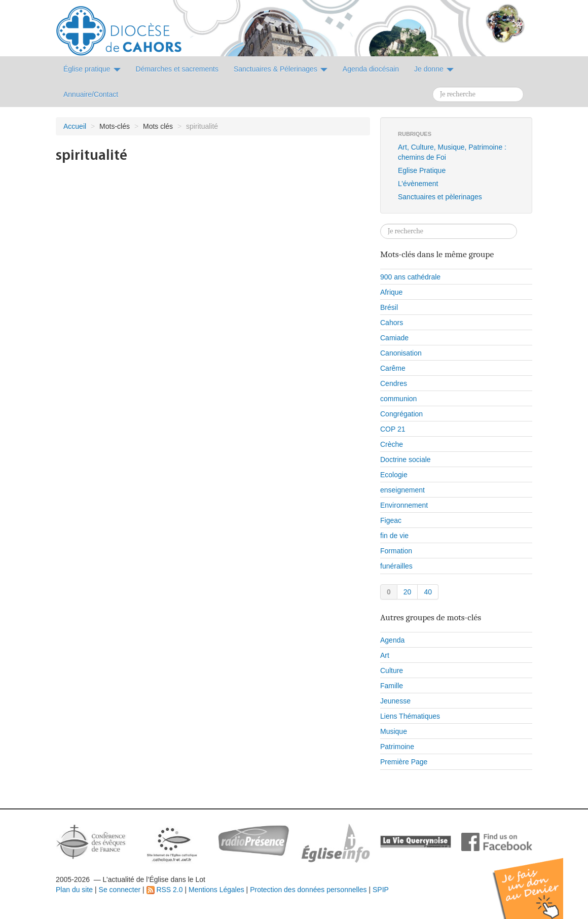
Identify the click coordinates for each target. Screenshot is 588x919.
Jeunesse (395, 701)
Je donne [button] (434, 69)
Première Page (404, 762)
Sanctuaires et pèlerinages (440, 197)
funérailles (396, 566)
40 (428, 592)
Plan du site (74, 890)
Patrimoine (397, 747)
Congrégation (401, 414)
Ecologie (394, 475)
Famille (392, 686)
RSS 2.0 (165, 890)
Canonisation (401, 353)
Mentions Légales (216, 890)
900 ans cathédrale (410, 277)
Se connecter (120, 890)
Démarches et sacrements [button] (177, 69)
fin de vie (394, 536)
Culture (392, 670)
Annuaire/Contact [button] (91, 94)
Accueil (75, 126)
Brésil (389, 307)
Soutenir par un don (537, 881)
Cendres (394, 383)
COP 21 (393, 429)
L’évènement (418, 184)
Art (385, 655)
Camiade (394, 338)
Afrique (391, 292)
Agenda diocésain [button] (371, 69)
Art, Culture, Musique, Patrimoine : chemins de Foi (452, 152)
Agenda (392, 640)
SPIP (381, 890)
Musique (394, 731)
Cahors (392, 323)
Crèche (392, 444)
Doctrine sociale (406, 459)
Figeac (391, 520)
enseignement (402, 490)
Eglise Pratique (422, 170)
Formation (396, 551)
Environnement (404, 505)
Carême (393, 368)
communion (398, 399)
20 (408, 592)
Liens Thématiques (410, 716)
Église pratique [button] (92, 69)
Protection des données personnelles (308, 890)
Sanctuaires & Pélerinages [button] (281, 69)
